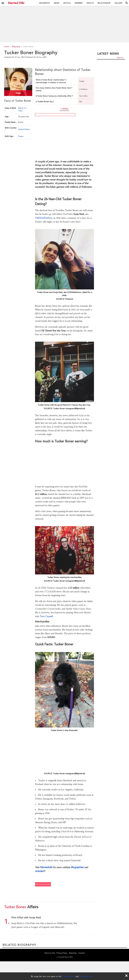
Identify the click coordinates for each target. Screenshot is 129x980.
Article (67, 3)
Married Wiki (16, 3)
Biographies (77, 867)
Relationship (104, 3)
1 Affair (64, 109)
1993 (20, 111)
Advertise (73, 953)
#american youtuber (43, 884)
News (57, 3)
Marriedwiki (46, 867)
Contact (81, 953)
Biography (45, 3)
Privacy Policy (68, 976)
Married (79, 3)
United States (24, 129)
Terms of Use (86, 976)
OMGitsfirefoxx (44, 218)
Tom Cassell (46, 616)
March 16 (22, 108)
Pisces (21, 136)
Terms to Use (50, 953)
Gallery (118, 3)
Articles (39, 871)
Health (90, 3)
